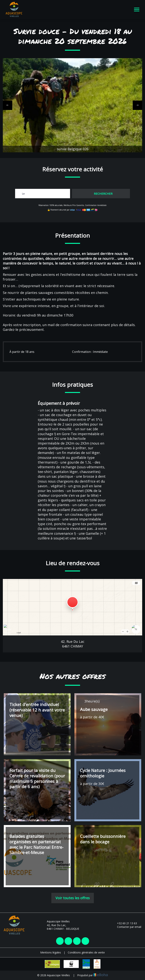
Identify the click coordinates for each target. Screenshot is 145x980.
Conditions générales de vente (86, 952)
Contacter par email (127, 927)
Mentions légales (51, 952)
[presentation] (8, 105)
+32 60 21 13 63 (125, 923)
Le (23, 194)
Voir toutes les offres (73, 898)
